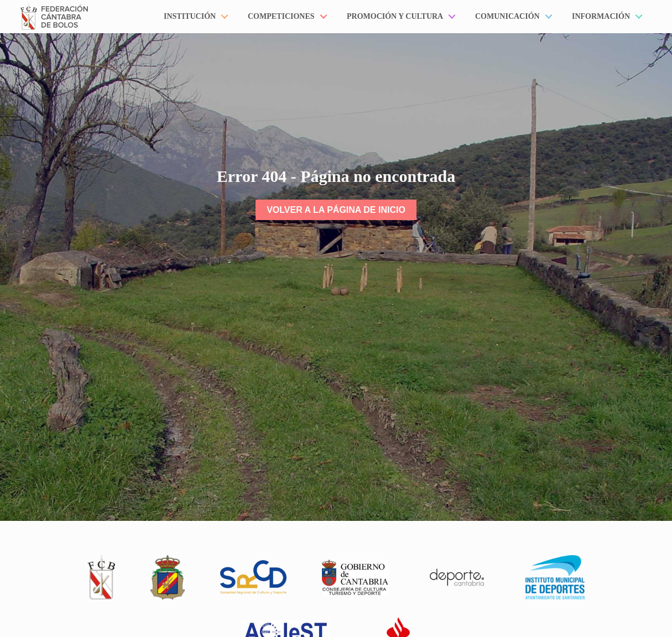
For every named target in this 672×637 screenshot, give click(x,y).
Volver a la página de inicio (336, 210)
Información (601, 16)
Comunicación (507, 16)
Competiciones (281, 16)
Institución (190, 16)
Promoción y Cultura (395, 16)
